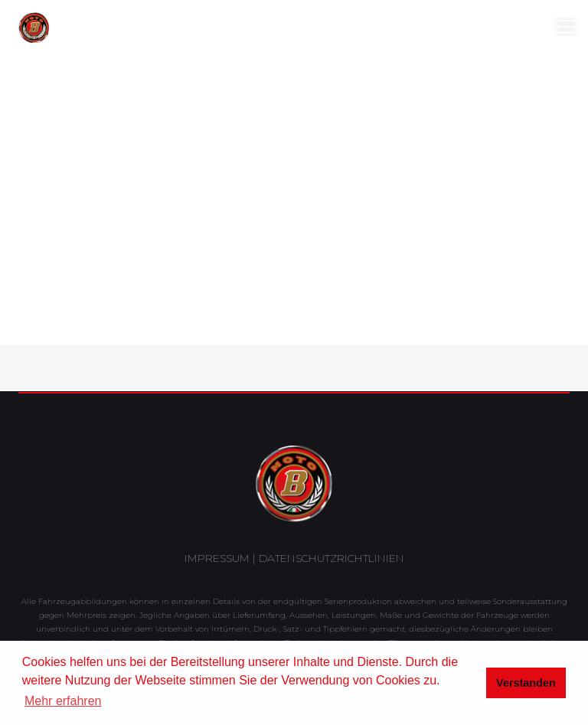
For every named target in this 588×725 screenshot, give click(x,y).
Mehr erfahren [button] (63, 701)
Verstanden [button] (526, 683)
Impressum (217, 558)
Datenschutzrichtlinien (332, 558)
